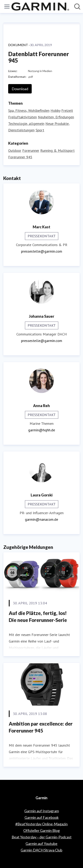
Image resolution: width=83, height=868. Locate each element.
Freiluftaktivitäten (22, 117)
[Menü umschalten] (7, 7)
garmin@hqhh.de (42, 430)
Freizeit (67, 110)
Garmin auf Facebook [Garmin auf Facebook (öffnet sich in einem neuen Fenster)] (42, 817)
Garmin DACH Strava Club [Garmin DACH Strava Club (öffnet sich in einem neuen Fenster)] (41, 850)
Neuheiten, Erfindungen (56, 117)
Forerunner (31, 150)
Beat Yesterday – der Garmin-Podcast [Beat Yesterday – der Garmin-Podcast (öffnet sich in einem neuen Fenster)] (42, 837)
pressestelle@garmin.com (42, 251)
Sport (40, 130)
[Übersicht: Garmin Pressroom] (40, 7)
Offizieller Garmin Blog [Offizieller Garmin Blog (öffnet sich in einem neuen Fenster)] (41, 830)
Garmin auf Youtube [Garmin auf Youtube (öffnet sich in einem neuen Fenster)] (41, 844)
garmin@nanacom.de (41, 519)
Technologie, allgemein (26, 124)
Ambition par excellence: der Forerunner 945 (41, 727)
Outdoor (15, 150)
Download (20, 89)
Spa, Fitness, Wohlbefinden (29, 110)
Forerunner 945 (20, 157)
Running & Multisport (57, 150)
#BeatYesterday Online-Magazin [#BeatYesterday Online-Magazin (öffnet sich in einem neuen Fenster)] (41, 824)
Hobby (55, 110)
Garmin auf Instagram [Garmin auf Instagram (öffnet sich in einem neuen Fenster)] (42, 811)
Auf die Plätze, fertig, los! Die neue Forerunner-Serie (38, 617)
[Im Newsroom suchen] (77, 7)
